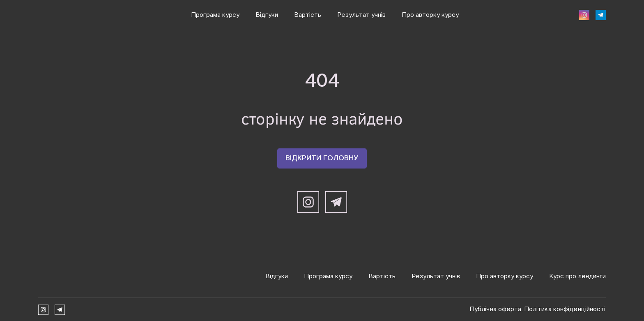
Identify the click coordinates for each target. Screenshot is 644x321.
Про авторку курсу (430, 15)
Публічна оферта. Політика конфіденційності (538, 309)
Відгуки (267, 15)
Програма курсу (215, 15)
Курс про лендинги (578, 276)
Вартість (308, 15)
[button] (584, 15)
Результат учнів (362, 15)
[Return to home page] (71, 276)
